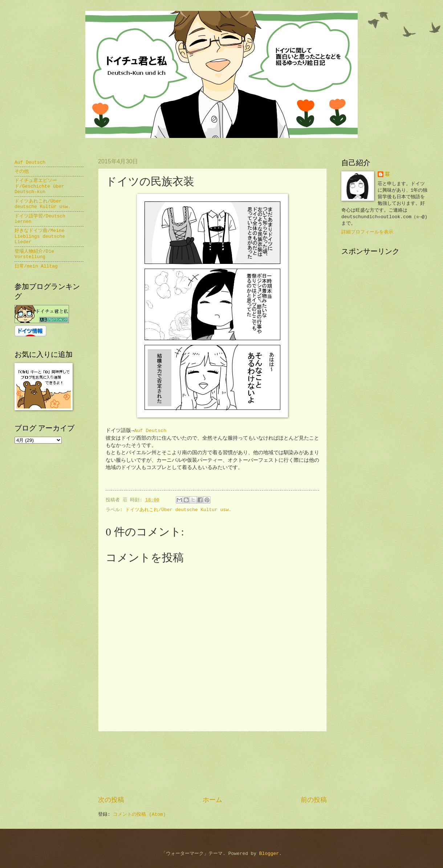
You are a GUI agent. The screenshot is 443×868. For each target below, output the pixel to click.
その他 (22, 172)
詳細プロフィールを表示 (367, 232)
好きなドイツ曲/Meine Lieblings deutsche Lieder (40, 236)
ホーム (212, 800)
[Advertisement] (213, 764)
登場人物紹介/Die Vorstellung (34, 254)
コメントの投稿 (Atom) (139, 814)
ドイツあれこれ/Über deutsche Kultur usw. (178, 510)
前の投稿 (314, 800)
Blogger (269, 854)
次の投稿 (111, 800)
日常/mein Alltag (36, 266)
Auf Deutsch (150, 431)
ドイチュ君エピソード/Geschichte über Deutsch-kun (39, 186)
